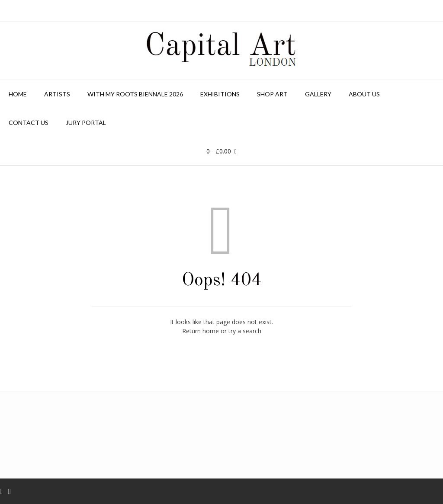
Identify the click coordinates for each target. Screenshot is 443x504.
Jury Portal (86, 123)
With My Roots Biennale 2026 (135, 94)
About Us (364, 94)
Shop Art (272, 94)
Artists (57, 94)
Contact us (29, 123)
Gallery (318, 94)
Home (18, 94)
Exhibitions (220, 94)
